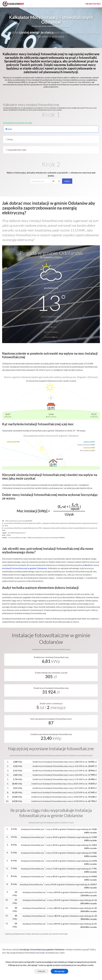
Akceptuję (59, 971)
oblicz (67, 181)
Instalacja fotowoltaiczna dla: (18, 123)
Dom (51, 129)
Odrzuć (41, 971)
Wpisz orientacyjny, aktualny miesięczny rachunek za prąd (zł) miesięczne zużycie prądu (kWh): (51, 174)
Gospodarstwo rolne (16, 150)
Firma (9, 139)
